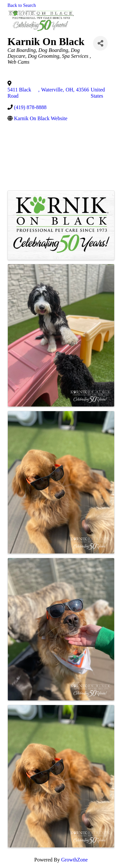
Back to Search (22, 5)
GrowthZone (75, 860)
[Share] (100, 43)
